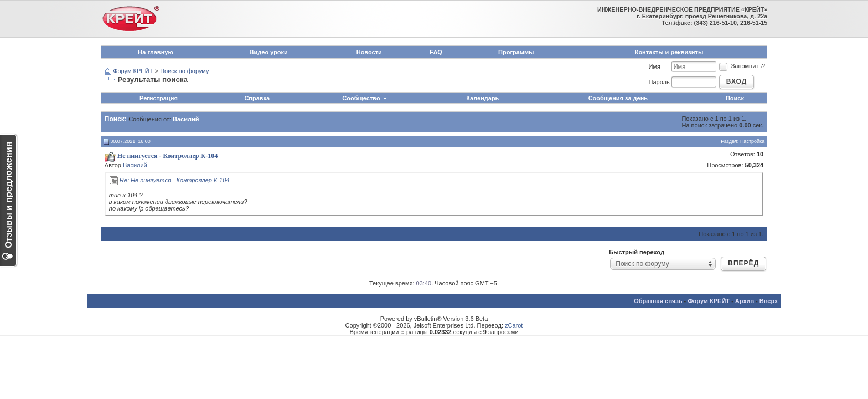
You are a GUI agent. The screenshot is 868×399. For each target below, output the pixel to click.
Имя (655, 66)
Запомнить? (742, 66)
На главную (155, 52)
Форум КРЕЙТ (133, 71)
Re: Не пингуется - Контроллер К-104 (175, 180)
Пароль (659, 82)
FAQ (436, 52)
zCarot (514, 325)
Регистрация (159, 98)
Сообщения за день (618, 98)
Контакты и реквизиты (669, 52)
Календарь (482, 98)
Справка (257, 98)
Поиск (735, 98)
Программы (516, 52)
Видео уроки (269, 52)
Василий (135, 165)
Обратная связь (658, 301)
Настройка (752, 141)
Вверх (769, 301)
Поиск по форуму (184, 71)
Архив (745, 301)
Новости (369, 52)
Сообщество (365, 98)
